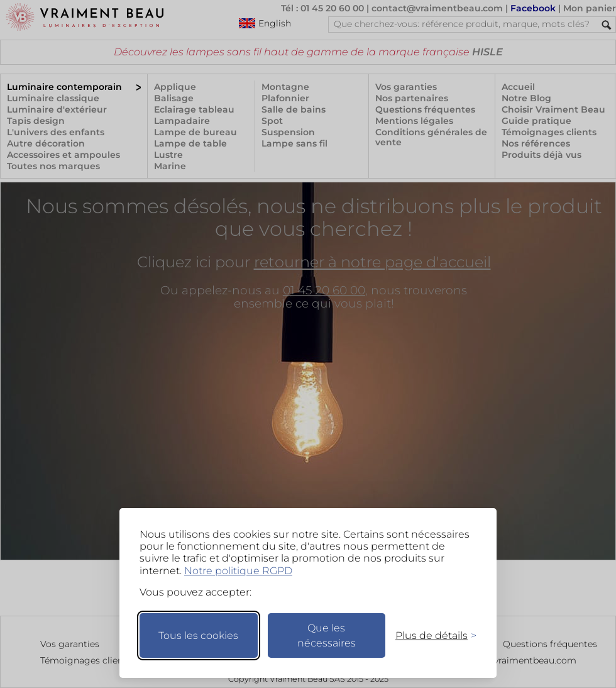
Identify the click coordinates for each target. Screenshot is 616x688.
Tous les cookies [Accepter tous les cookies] (198, 635)
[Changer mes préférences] (430, 635)
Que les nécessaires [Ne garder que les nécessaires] (327, 635)
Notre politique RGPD (238, 571)
